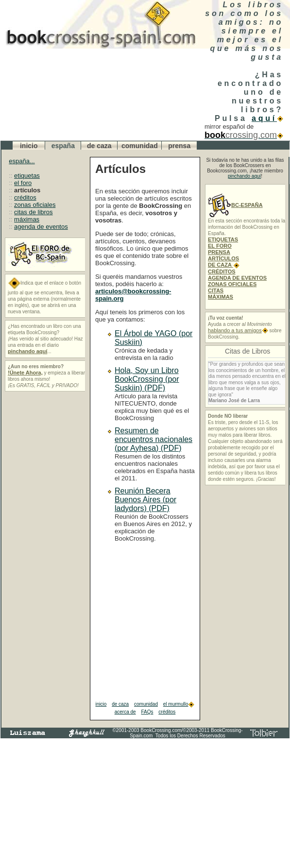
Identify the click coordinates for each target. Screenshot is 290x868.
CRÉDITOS (222, 272)
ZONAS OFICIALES (232, 284)
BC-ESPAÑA (235, 205)
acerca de (125, 712)
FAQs (147, 712)
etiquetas (27, 176)
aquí (267, 118)
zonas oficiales (35, 205)
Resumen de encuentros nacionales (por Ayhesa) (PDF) (154, 439)
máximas (27, 219)
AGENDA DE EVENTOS (237, 278)
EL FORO (220, 246)
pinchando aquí (244, 176)
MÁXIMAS (221, 297)
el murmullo (179, 704)
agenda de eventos (41, 227)
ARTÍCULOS (223, 258)
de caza (120, 704)
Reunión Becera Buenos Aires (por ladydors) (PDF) (145, 500)
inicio (101, 704)
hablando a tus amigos (238, 330)
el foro (23, 183)
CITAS (216, 290)
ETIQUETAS (223, 239)
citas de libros (33, 212)
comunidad (146, 704)
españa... (22, 161)
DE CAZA (224, 265)
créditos (25, 197)
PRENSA (219, 252)
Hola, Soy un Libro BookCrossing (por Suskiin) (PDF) (147, 379)
